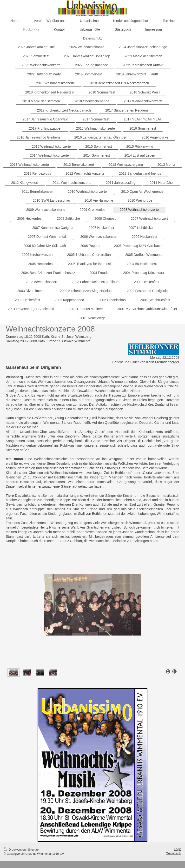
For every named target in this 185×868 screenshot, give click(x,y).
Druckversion (15, 850)
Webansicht (174, 853)
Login (178, 849)
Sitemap (33, 850)
